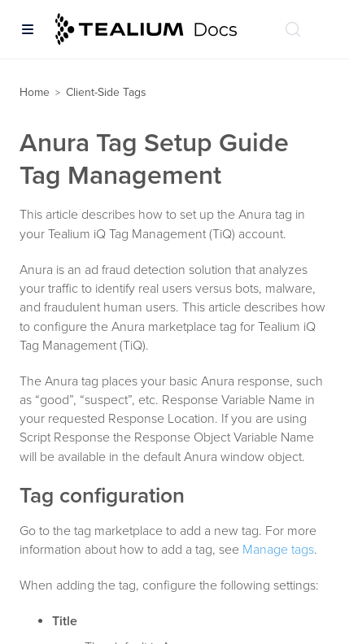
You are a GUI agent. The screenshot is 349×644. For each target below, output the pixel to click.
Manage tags (278, 550)
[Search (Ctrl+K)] (293, 29)
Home (35, 92)
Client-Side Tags (106, 92)
